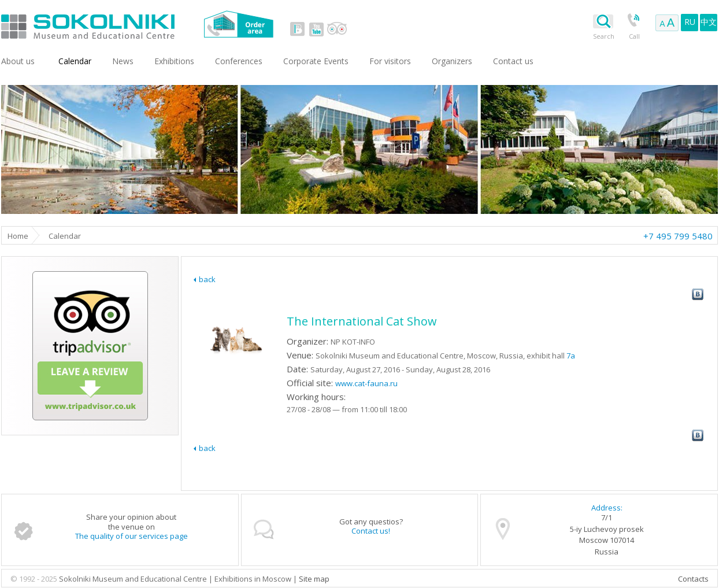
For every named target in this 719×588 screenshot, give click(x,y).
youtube (316, 29)
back (207, 279)
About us (18, 61)
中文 (709, 22)
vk (298, 29)
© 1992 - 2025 (35, 579)
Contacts (693, 579)
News (123, 61)
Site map (314, 579)
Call (634, 36)
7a (571, 356)
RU (690, 22)
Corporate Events (316, 61)
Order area (238, 24)
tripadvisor (337, 29)
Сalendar (75, 61)
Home (18, 236)
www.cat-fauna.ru (366, 383)
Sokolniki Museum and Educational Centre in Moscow (136, 24)
